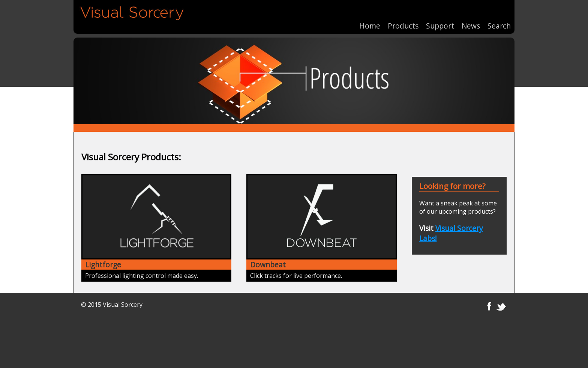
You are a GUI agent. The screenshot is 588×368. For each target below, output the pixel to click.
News (471, 23)
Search (499, 23)
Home (370, 23)
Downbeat (268, 265)
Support (440, 23)
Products (403, 23)
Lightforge (103, 265)
